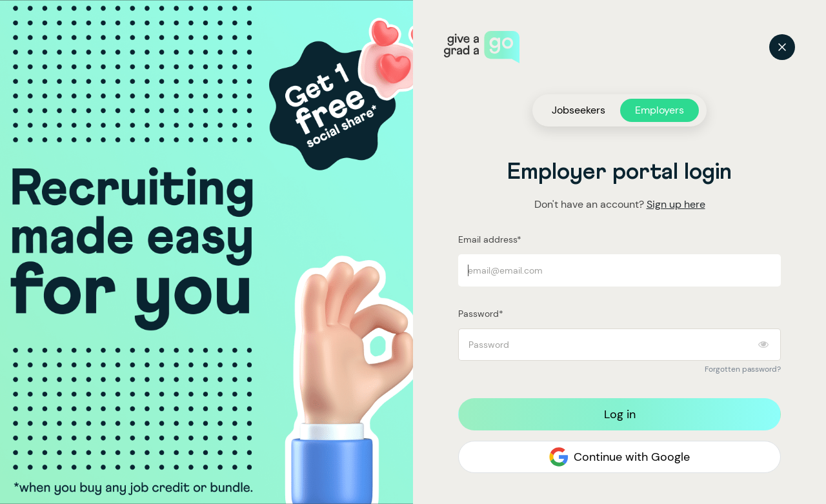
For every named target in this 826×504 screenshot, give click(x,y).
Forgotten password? (743, 369)
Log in (620, 414)
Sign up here (676, 204)
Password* (481, 314)
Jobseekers (579, 110)
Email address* (490, 239)
